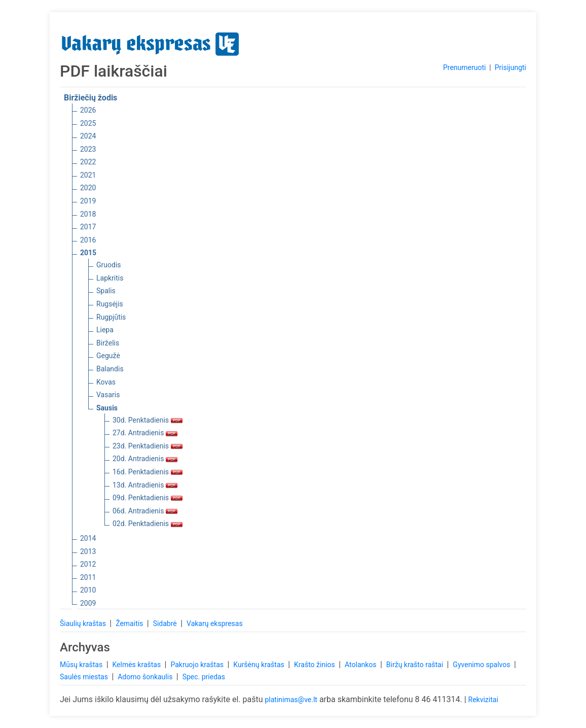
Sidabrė (166, 623)
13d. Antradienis (145, 485)
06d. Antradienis (145, 511)
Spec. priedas (204, 677)
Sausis (107, 408)
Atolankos (361, 665)
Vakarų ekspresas (215, 623)
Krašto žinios (315, 665)
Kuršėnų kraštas (260, 665)
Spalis (106, 291)
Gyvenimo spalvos (482, 665)
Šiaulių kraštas (84, 623)
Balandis (110, 369)
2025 (88, 123)
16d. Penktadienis (148, 472)
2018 (88, 214)
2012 (88, 564)
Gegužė (108, 356)
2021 (88, 175)
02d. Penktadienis (148, 524)
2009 (88, 603)
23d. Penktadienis (148, 446)
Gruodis (109, 265)
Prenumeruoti (464, 67)
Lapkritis (110, 278)
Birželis (108, 343)
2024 (88, 136)
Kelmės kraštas (137, 665)
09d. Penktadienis (148, 498)
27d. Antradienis (145, 433)
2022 (88, 162)
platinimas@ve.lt (291, 700)
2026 (88, 110)
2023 (88, 149)
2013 (88, 551)
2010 (88, 590)
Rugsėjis (110, 304)
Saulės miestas (85, 677)
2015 (88, 253)
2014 (88, 538)
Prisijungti (510, 67)
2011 (88, 577)
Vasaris (108, 395)
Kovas (106, 382)
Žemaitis (130, 623)
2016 (88, 240)
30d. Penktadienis (148, 420)
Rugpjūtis (111, 317)
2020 (88, 188)
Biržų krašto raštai (416, 665)
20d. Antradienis (145, 459)
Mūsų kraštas (82, 665)
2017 (88, 227)
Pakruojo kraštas (198, 665)
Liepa (105, 330)
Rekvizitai (483, 700)
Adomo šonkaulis (146, 677)
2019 (88, 201)
